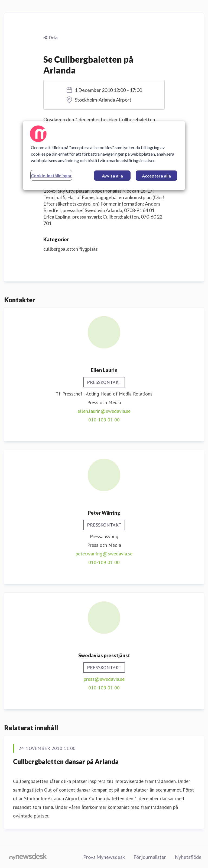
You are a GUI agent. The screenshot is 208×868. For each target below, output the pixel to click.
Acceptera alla (156, 176)
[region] (104, 156)
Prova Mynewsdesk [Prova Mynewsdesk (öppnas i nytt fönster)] (104, 857)
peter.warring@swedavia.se (104, 554)
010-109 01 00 (104, 420)
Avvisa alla (112, 176)
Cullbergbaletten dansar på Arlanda (66, 761)
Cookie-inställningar (51, 175)
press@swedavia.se (104, 679)
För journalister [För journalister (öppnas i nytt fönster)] (150, 857)
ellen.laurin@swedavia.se (104, 411)
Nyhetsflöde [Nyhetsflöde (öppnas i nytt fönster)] (188, 857)
